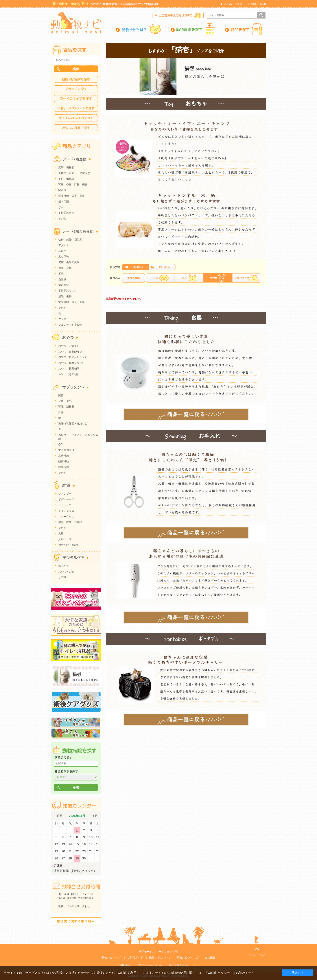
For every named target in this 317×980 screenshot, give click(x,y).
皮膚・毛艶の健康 (69, 262)
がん (61, 207)
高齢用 (62, 251)
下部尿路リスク (68, 291)
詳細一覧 (162, 267)
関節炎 (62, 190)
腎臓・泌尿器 (66, 407)
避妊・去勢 (65, 296)
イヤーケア (65, 505)
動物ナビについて (160, 958)
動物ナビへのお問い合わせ (74, 906)
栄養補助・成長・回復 (72, 302)
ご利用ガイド (135, 958)
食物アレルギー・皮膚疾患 (74, 173)
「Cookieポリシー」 (219, 973)
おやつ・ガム (66, 572)
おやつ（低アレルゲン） (73, 357)
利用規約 (125, 965)
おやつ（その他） (69, 374)
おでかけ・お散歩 (69, 545)
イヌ (160, 278)
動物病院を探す (193, 29)
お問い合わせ (258, 4)
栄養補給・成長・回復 (72, 196)
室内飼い (64, 285)
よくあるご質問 (233, 4)
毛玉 (61, 274)
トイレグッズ (66, 511)
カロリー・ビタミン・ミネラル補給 (78, 437)
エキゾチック (247, 278)
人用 (61, 534)
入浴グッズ (65, 539)
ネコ (189, 278)
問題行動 (64, 467)
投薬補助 (64, 461)
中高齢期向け (66, 450)
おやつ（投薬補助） (70, 369)
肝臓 (61, 412)
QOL (61, 444)
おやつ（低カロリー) (71, 363)
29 (77, 858)
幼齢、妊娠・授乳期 (70, 240)
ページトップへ (257, 955)
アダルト (64, 245)
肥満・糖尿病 (66, 167)
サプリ (62, 577)
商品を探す (243, 29)
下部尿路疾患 (66, 213)
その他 (62, 218)
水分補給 (64, 456)
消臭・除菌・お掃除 (70, 522)
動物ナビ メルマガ (187, 958)
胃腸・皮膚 (65, 268)
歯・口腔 (64, 202)
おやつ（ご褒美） (69, 346)
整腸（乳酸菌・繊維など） (74, 424)
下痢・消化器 (66, 179)
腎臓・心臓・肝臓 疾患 (73, 184)
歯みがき (64, 566)
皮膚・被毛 (65, 401)
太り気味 (64, 257)
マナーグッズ (66, 517)
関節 (61, 395)
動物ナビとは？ (141, 29)
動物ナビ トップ (111, 958)
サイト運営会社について (183, 965)
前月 (59, 816)
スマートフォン (163, 952)
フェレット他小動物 (70, 325)
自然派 (62, 279)
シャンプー (65, 494)
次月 (95, 816)
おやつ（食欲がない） (72, 352)
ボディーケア (66, 499)
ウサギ (62, 319)
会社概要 (210, 958)
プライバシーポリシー (149, 965)
